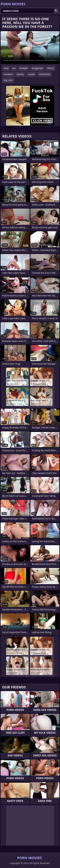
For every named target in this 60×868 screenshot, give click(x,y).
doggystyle (37, 68)
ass (14, 68)
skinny (50, 68)
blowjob (24, 68)
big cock (8, 80)
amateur (8, 74)
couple (31, 74)
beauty (20, 74)
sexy (6, 68)
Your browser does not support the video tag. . (30, 48)
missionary (44, 74)
